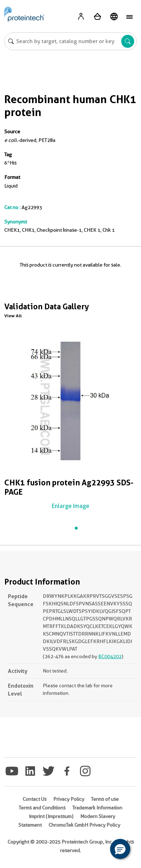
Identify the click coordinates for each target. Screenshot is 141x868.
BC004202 (110, 656)
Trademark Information (97, 808)
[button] (120, 849)
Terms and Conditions (42, 808)
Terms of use (105, 799)
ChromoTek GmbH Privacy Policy (84, 825)
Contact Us (35, 799)
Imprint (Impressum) (51, 816)
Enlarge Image (70, 506)
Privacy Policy (69, 799)
